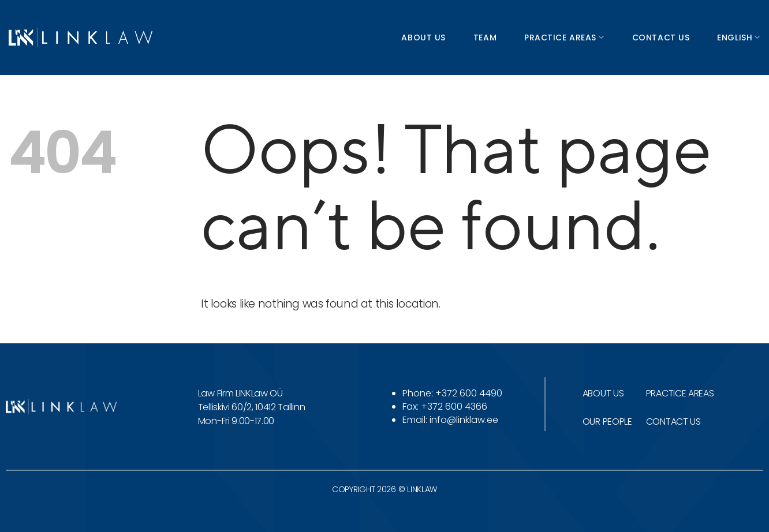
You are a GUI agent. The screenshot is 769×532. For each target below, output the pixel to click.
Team (485, 38)
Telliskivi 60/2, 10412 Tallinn (251, 407)
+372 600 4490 (469, 393)
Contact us (661, 38)
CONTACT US (673, 422)
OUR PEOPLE (607, 422)
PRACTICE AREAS (680, 393)
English (739, 38)
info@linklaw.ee (464, 420)
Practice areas (564, 38)
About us (423, 38)
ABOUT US (603, 393)
